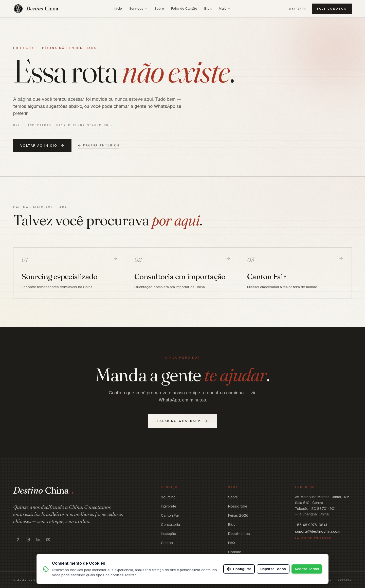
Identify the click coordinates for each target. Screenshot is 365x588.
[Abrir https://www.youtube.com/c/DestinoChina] (48, 540)
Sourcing (168, 497)
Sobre (159, 9)
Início (118, 9)
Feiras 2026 (238, 515)
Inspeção (169, 534)
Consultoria (170, 525)
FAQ (232, 543)
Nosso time (238, 506)
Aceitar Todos (307, 569)
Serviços (138, 9)
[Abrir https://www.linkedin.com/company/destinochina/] (38, 540)
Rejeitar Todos (273, 569)
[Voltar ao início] (36, 9)
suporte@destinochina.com (318, 531)
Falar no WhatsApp (183, 421)
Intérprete (169, 506)
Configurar (239, 569)
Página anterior (98, 145)
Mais (225, 9)
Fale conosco (332, 9)
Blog (208, 9)
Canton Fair (170, 515)
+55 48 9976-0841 (311, 525)
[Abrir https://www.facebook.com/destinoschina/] (18, 540)
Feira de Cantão (184, 9)
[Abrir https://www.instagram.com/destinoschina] (28, 540)
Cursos (167, 543)
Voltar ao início (42, 146)
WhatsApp (298, 9)
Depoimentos (239, 534)
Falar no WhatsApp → (317, 538)
